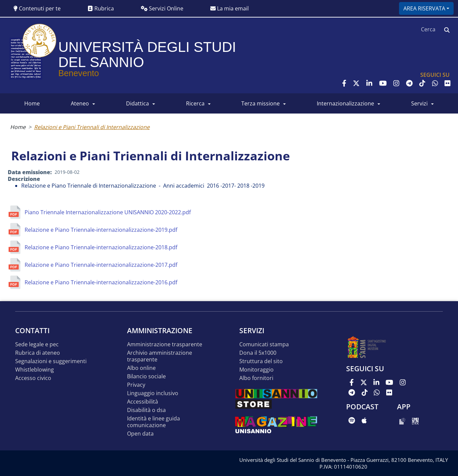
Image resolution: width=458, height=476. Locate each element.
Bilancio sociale (146, 376)
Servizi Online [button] (162, 8)
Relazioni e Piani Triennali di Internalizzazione (92, 127)
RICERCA (195, 103)
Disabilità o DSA (146, 410)
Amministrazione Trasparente (165, 344)
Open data (140, 434)
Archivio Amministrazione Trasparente (160, 356)
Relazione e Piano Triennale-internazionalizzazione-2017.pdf (101, 265)
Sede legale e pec (37, 344)
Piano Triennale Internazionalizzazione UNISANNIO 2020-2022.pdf (108, 212)
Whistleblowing (35, 370)
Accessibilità (143, 402)
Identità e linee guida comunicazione (154, 422)
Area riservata (424, 8)
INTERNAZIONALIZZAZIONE (345, 103)
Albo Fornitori (256, 378)
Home (18, 127)
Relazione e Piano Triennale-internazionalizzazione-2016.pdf (101, 282)
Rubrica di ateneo (38, 353)
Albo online (141, 368)
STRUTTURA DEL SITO (261, 361)
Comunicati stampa (264, 344)
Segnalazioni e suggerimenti (51, 361)
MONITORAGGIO (256, 370)
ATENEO (80, 103)
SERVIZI (419, 103)
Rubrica (101, 8)
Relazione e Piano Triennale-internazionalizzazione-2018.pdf (101, 247)
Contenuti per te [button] (37, 8)
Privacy (136, 385)
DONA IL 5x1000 (258, 353)
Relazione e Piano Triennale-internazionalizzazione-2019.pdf (101, 230)
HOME (32, 103)
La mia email (230, 8)
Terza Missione (261, 103)
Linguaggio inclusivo (153, 393)
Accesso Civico (33, 378)
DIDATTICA (138, 103)
